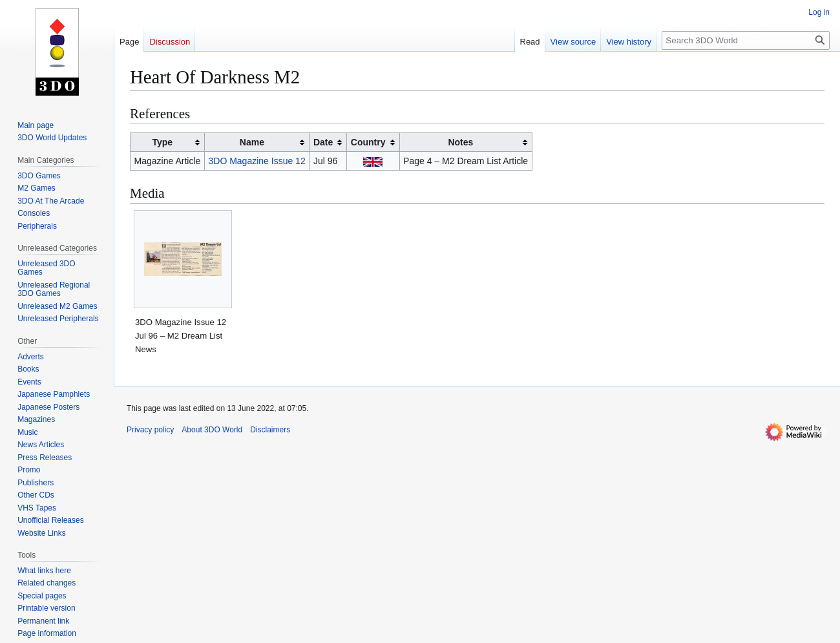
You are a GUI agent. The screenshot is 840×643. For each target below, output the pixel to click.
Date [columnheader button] (323, 142)
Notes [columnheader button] (460, 142)
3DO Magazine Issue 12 (257, 161)
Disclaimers (270, 430)
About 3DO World (212, 430)
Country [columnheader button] (368, 142)
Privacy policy (150, 430)
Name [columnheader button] (252, 142)
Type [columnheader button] (162, 142)
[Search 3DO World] (746, 40)
